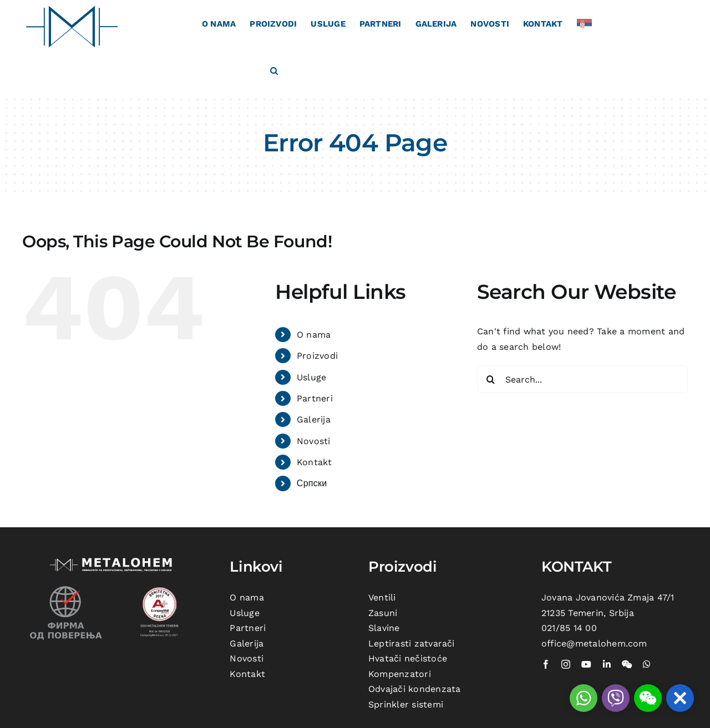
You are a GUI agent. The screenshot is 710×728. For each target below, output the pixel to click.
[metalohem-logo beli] (113, 559)
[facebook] (546, 664)
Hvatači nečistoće (408, 658)
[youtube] (586, 664)
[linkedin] (607, 664)
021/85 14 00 (569, 628)
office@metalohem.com (594, 643)
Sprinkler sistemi (406, 704)
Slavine (384, 628)
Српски (312, 483)
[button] (274, 70)
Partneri (315, 398)
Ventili (382, 597)
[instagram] (566, 664)
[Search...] (582, 379)
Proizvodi (317, 356)
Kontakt (315, 462)
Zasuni (383, 613)
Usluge (311, 377)
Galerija (314, 419)
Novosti (314, 441)
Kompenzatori (400, 674)
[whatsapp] (647, 664)
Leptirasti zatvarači (412, 643)
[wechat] (627, 664)
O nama (314, 335)
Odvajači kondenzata (415, 689)
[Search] (491, 379)
